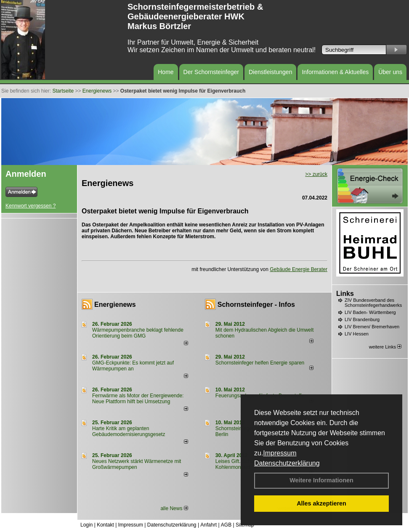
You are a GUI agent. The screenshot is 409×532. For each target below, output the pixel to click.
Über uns (390, 72)
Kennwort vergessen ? (31, 206)
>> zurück (316, 174)
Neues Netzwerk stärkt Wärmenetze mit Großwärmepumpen (137, 464)
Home (166, 72)
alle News (174, 508)
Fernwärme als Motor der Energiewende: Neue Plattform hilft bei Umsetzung (138, 399)
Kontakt (105, 525)
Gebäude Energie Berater (299, 269)
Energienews (115, 305)
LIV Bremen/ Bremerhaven (372, 327)
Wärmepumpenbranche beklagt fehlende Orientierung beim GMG (138, 333)
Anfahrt (208, 525)
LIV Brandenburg (362, 319)
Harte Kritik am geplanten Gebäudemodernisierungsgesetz (129, 431)
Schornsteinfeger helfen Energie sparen (260, 363)
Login (86, 525)
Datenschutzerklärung (287, 463)
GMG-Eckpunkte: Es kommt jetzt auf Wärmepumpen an (133, 366)
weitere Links (385, 347)
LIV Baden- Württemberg (370, 312)
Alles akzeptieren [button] (321, 503)
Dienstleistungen (271, 72)
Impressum (280, 453)
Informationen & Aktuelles (335, 72)
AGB (226, 525)
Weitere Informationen (321, 480)
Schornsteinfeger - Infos (256, 305)
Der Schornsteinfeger (211, 72)
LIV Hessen (357, 334)
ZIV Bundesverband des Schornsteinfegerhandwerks (373, 303)
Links (345, 294)
